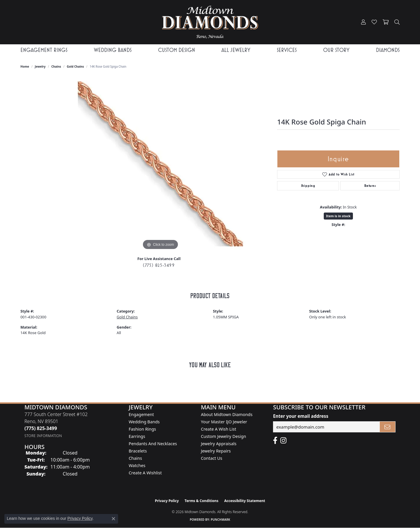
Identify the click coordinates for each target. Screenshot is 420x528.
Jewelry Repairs (216, 451)
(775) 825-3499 (159, 265)
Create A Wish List (219, 429)
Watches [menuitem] (137, 465)
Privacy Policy (167, 501)
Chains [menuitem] (135, 458)
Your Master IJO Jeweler (224, 422)
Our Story (336, 50)
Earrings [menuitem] (137, 436)
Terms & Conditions (202, 501)
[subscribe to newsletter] (388, 427)
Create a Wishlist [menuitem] (145, 473)
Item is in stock (338, 216)
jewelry (40, 66)
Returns (370, 186)
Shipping (308, 186)
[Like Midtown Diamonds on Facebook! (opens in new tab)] (275, 441)
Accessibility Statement (245, 501)
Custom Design (177, 50)
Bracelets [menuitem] (138, 451)
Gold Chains (75, 66)
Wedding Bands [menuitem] (144, 422)
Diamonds (388, 50)
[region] (160, 164)
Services (287, 50)
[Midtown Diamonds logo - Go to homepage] (210, 22)
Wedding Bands (113, 50)
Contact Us (212, 458)
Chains (56, 66)
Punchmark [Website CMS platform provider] (221, 520)
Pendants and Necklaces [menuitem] (153, 444)
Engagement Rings (44, 50)
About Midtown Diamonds (227, 414)
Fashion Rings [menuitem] (142, 429)
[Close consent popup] (113, 519)
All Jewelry (236, 50)
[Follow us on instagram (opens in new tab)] (283, 441)
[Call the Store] (41, 428)
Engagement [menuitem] (141, 414)
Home (25, 66)
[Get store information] (43, 436)
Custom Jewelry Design (224, 436)
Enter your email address (301, 416)
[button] (363, 22)
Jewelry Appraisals (219, 444)
